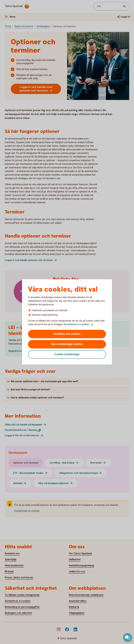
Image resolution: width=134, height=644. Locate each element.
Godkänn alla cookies (67, 334)
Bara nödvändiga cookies (67, 344)
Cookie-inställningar (67, 354)
